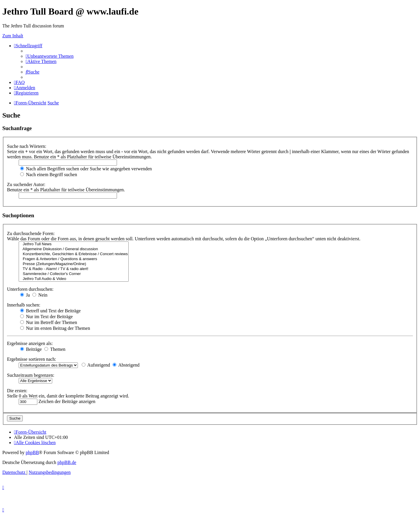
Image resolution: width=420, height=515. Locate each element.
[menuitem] (50, 56)
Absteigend (126, 365)
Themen (55, 349)
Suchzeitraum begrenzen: (31, 375)
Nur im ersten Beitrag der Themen (55, 328)
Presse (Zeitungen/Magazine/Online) (74, 264)
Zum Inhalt (13, 36)
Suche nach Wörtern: (27, 146)
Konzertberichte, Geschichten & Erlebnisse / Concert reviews (74, 254)
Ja (25, 295)
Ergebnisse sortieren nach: (32, 359)
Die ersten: (17, 391)
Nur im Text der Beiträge (46, 317)
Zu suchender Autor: (26, 184)
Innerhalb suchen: (24, 305)
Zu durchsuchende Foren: (31, 233)
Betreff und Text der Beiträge (50, 311)
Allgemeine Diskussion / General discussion (74, 249)
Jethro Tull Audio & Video (74, 279)
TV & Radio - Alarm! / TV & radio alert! (74, 269)
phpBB (32, 452)
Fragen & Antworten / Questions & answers (74, 259)
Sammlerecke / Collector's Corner (74, 274)
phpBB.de (67, 462)
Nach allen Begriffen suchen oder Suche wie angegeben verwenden (86, 169)
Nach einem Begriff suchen (49, 175)
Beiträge (31, 349)
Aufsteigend (96, 365)
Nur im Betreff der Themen (49, 322)
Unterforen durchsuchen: (30, 289)
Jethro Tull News (74, 244)
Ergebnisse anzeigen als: (30, 343)
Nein (40, 295)
